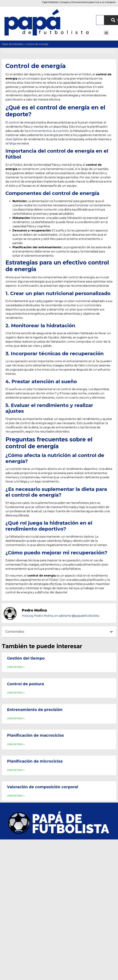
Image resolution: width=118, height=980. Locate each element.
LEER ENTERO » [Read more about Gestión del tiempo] (16, 667)
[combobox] (100, 20)
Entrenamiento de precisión (35, 710)
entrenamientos (40, 131)
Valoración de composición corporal (43, 787)
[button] (106, 33)
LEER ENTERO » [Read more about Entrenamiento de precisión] (16, 718)
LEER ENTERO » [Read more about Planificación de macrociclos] (16, 744)
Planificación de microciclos (35, 761)
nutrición (62, 131)
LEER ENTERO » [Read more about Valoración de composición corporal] (16, 796)
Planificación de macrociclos (35, 735)
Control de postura (25, 684)
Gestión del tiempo (26, 658)
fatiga (13, 143)
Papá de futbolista (13, 44)
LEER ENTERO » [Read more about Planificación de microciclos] (16, 770)
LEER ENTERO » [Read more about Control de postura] (16, 693)
